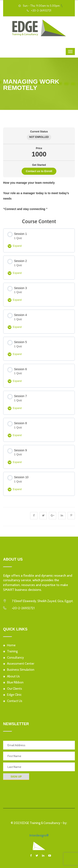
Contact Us (13, 701)
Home (9, 645)
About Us (11, 676)
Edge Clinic (12, 695)
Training (10, 651)
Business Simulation (19, 670)
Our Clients (13, 689)
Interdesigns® (39, 835)
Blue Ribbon (13, 682)
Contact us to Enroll (39, 171)
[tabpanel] (39, 196)
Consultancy (14, 658)
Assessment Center (19, 664)
